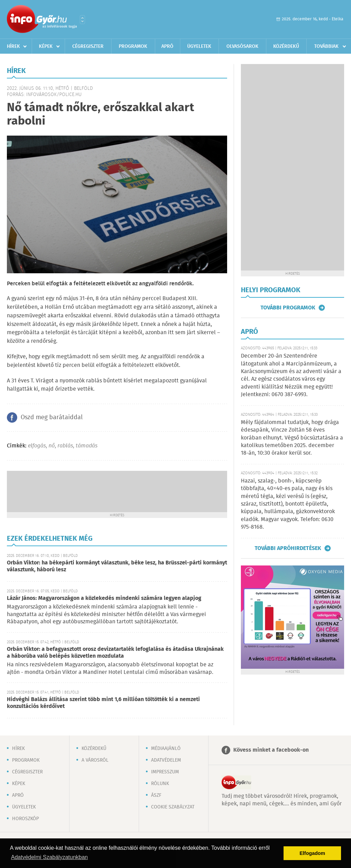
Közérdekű (286, 46)
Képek (46, 46)
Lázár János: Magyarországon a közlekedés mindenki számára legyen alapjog (104, 598)
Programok (133, 46)
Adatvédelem (166, 760)
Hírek (13, 46)
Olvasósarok (242, 46)
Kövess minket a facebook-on (271, 750)
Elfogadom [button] (312, 853)
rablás (65, 446)
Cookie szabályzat (173, 807)
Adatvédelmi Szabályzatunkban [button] (49, 857)
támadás (87, 446)
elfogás (37, 446)
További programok (288, 308)
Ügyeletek (199, 46)
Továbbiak (326, 46)
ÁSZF (156, 795)
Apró (167, 46)
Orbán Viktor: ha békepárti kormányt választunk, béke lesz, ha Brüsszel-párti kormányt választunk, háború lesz (117, 566)
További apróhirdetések (288, 548)
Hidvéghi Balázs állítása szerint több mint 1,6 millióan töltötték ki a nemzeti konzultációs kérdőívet (103, 703)
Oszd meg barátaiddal (52, 417)
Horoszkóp (25, 819)
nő (52, 446)
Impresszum (165, 772)
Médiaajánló (166, 749)
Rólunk (160, 784)
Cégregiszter (88, 46)
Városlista (82, 20)
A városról (95, 760)
